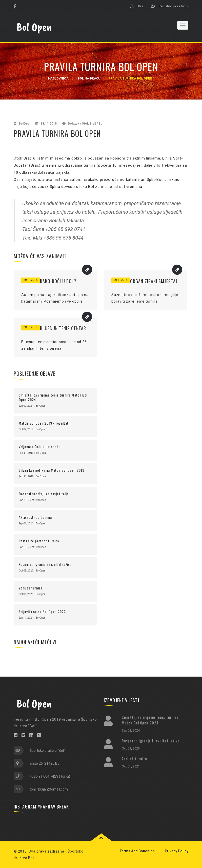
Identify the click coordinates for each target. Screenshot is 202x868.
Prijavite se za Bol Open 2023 (42, 611)
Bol (101, 124)
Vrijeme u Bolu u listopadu (40, 447)
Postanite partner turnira (39, 541)
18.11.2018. (49, 124)
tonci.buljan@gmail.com (49, 789)
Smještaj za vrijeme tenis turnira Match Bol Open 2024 (53, 397)
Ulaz (140, 6)
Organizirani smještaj (154, 281)
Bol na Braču (89, 78)
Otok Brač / (90, 124)
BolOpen (25, 124)
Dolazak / (74, 124)
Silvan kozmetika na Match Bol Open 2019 (52, 470)
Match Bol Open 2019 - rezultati (44, 423)
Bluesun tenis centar (63, 328)
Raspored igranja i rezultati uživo (45, 564)
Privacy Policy (177, 851)
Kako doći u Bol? (58, 281)
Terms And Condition (137, 851)
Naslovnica (58, 78)
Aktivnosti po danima (35, 517)
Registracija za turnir (174, 6)
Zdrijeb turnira (31, 588)
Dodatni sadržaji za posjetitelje (44, 494)
